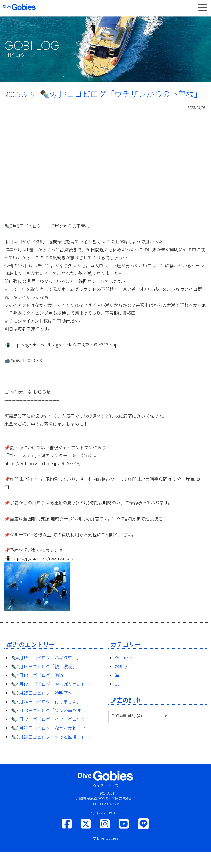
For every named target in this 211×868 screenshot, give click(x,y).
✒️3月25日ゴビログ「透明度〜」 (44, 693)
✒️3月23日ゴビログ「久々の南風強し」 (50, 710)
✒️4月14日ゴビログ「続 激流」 (44, 666)
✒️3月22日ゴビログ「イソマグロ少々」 (50, 719)
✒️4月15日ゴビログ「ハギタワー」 (46, 658)
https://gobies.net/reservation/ (42, 558)
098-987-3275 (109, 804)
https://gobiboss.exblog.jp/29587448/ (43, 463)
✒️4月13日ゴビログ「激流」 (39, 675)
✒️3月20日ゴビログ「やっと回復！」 (48, 737)
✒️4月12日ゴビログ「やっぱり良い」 (48, 684)
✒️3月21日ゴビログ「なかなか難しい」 (50, 728)
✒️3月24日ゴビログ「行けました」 (46, 701)
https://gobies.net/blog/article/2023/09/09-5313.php (64, 345)
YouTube (123, 658)
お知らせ (124, 666)
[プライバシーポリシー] (105, 813)
